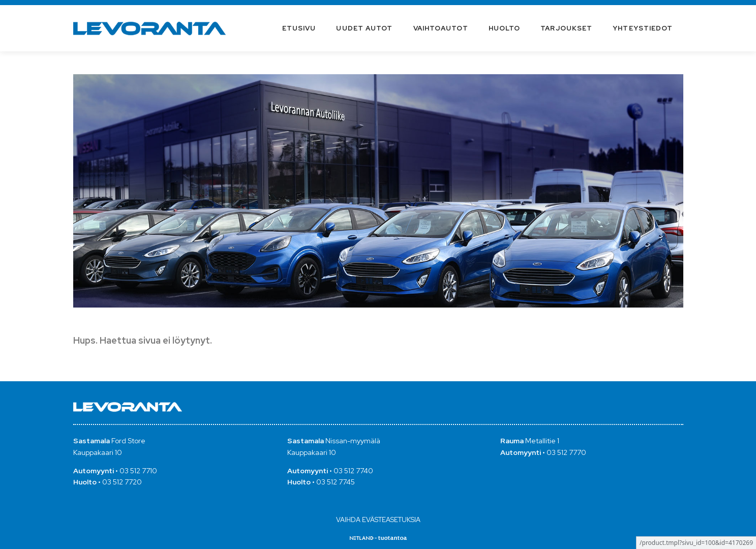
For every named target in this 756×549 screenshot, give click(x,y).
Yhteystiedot (643, 28)
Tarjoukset (566, 28)
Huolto (505, 28)
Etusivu (299, 28)
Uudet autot (364, 28)
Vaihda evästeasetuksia (378, 520)
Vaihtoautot (441, 28)
